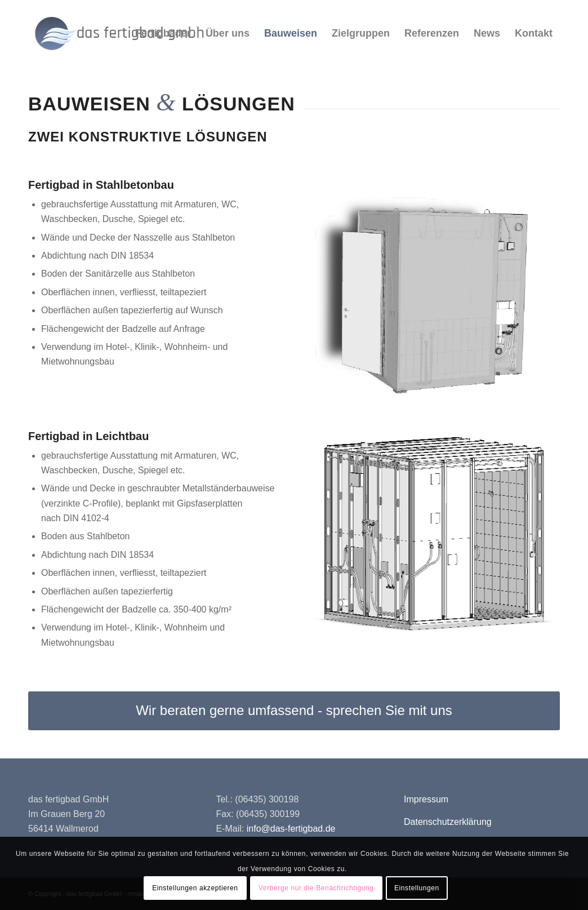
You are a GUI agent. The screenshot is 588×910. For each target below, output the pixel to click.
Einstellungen (417, 888)
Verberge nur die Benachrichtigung (316, 888)
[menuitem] (163, 33)
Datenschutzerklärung (448, 822)
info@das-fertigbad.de (291, 829)
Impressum (426, 799)
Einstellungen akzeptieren (195, 888)
